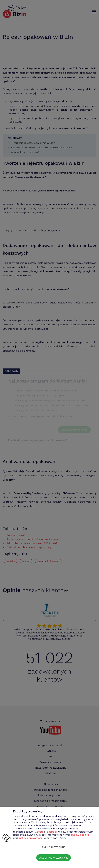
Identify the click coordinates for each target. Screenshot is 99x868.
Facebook (51, 832)
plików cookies (80, 835)
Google (39, 832)
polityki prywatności (31, 838)
